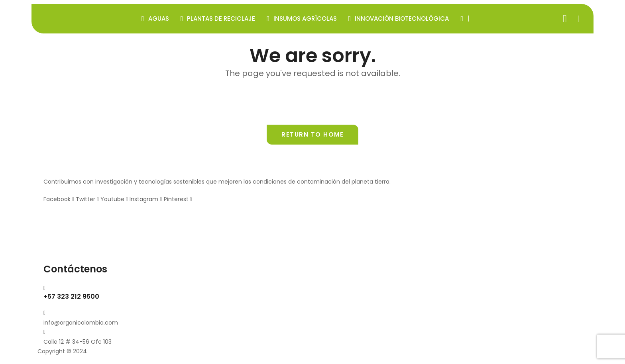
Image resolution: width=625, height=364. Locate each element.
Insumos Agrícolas (302, 19)
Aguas (155, 19)
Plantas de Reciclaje (218, 19)
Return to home (312, 134)
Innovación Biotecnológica (399, 19)
